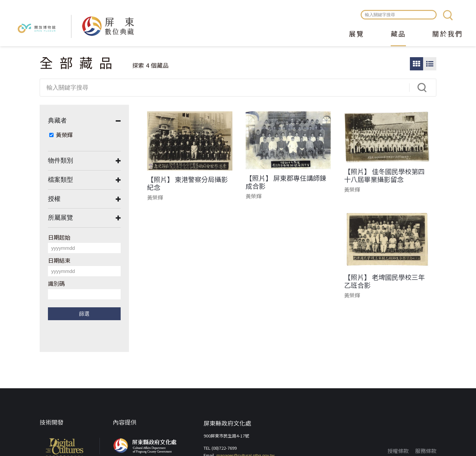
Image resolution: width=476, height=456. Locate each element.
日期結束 (59, 260)
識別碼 (56, 283)
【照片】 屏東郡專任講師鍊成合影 (286, 182)
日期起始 (59, 237)
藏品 (398, 34)
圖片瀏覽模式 (416, 64)
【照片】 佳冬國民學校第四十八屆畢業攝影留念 (384, 175)
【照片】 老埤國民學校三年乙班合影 (384, 281)
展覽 (357, 34)
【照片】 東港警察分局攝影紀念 (187, 183)
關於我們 (448, 34)
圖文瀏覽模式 (430, 64)
